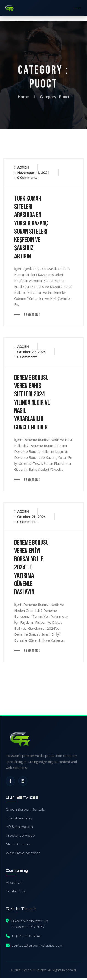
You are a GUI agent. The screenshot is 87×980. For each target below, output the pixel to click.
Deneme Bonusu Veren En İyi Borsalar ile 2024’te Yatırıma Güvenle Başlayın (31, 568)
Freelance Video (20, 835)
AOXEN (23, 167)
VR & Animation (19, 827)
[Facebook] (10, 781)
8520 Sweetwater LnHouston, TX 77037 (30, 924)
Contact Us (15, 891)
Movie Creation (19, 844)
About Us (14, 882)
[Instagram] (23, 781)
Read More (31, 315)
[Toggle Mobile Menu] (77, 8)
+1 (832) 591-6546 (26, 936)
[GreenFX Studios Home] (9, 8)
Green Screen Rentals (25, 809)
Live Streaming (19, 818)
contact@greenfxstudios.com (37, 945)
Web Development (23, 853)
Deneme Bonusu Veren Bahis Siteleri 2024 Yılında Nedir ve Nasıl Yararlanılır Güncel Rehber (32, 403)
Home (23, 96)
